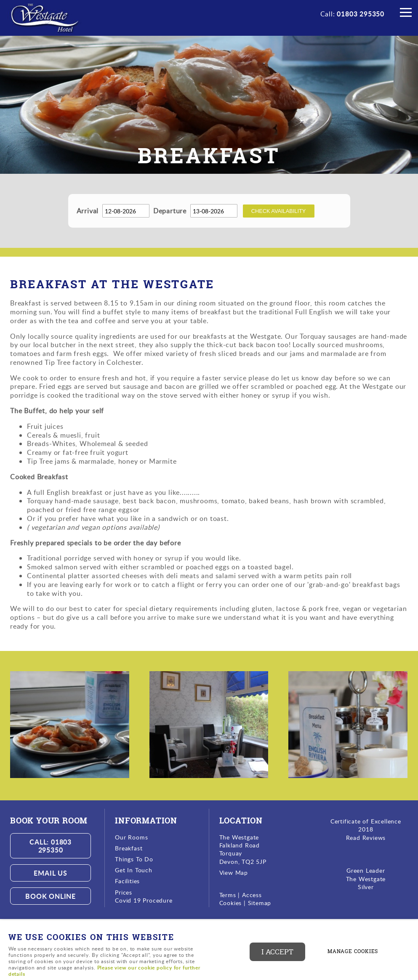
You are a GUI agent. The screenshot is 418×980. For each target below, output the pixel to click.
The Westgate (366, 879)
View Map (234, 872)
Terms (228, 895)
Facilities (127, 881)
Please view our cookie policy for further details (104, 971)
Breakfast (129, 848)
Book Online (51, 896)
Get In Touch (134, 870)
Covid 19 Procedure (144, 900)
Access (252, 895)
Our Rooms (131, 837)
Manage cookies (353, 951)
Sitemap (260, 903)
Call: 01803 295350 (51, 846)
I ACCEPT (277, 952)
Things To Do (134, 859)
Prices (124, 892)
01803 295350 (361, 14)
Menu (403, 13)
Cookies (232, 903)
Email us (50, 873)
